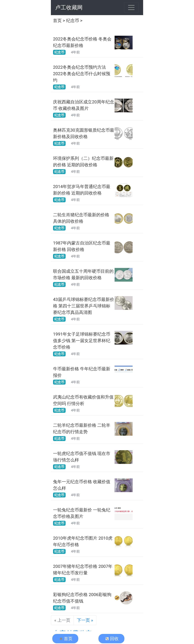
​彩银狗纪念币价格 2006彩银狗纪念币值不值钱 (82, 598)
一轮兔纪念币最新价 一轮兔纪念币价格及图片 (82, 513)
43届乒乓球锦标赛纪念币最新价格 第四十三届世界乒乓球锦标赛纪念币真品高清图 (84, 306)
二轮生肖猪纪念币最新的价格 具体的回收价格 (81, 218)
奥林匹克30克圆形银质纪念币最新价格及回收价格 (84, 133)
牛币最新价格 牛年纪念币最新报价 (82, 372)
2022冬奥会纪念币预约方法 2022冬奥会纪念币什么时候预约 (82, 74)
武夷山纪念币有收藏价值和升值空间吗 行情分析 (83, 400)
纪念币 (73, 21)
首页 (57, 21)
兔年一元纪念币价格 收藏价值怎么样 (82, 485)
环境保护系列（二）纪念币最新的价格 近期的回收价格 (83, 162)
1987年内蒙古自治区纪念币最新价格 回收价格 (82, 246)
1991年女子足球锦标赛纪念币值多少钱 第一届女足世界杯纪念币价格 (82, 341)
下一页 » (85, 620)
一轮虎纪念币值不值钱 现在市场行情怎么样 (82, 457)
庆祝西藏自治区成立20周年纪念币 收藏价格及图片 (84, 105)
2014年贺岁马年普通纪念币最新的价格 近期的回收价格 (82, 190)
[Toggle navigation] (131, 8)
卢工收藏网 (69, 7)
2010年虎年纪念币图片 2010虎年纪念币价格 (83, 541)
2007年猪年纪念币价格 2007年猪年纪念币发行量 (83, 570)
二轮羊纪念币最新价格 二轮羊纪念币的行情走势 (82, 428)
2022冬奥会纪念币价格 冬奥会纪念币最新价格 (82, 42)
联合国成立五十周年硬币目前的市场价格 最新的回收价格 (83, 274)
